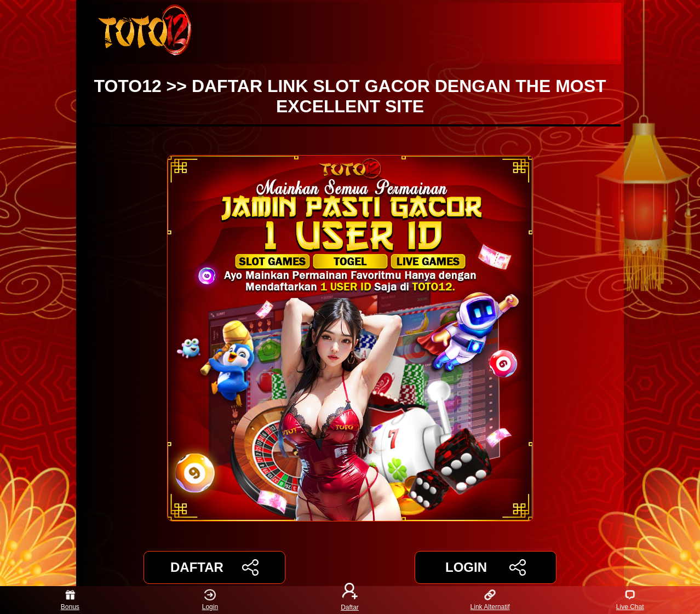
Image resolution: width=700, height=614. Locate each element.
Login (210, 600)
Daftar (350, 600)
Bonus (70, 600)
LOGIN (486, 567)
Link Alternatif (490, 600)
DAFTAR (214, 567)
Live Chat (630, 600)
